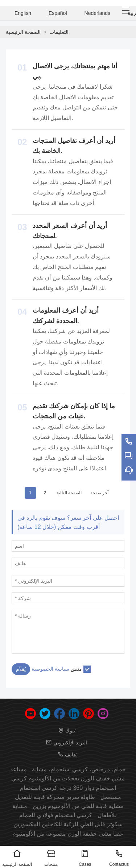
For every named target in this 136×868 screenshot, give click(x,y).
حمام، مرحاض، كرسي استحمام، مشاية (79, 769)
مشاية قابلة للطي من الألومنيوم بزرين (78, 806)
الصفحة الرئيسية (23, 32)
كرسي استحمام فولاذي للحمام (56, 815)
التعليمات (59, 32)
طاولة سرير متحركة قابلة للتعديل (55, 797)
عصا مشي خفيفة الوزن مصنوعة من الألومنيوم (68, 834)
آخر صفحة (99, 493)
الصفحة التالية (69, 493)
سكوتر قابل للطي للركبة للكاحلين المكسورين (68, 824)
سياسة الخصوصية (50, 669)
